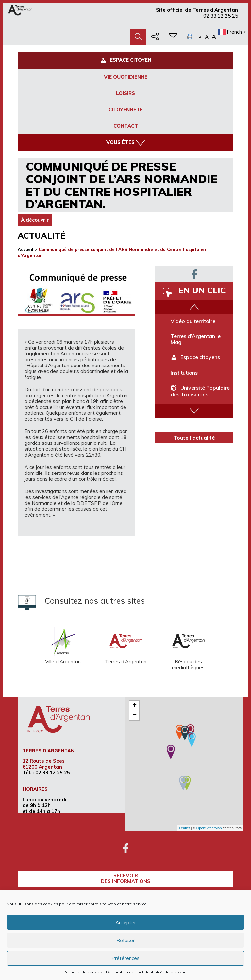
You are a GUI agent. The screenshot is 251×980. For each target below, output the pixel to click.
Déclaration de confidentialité (134, 972)
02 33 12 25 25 (221, 16)
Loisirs (125, 93)
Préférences (125, 958)
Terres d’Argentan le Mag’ (196, 339)
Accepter (126, 922)
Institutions (184, 373)
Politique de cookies (83, 972)
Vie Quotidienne (126, 77)
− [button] (134, 715)
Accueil (25, 249)
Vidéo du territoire (193, 321)
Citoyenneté (126, 109)
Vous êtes (125, 142)
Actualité (41, 235)
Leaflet (184, 828)
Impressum (177, 972)
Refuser (125, 940)
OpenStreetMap (209, 828)
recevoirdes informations (126, 878)
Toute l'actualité (194, 438)
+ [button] (134, 706)
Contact (126, 126)
